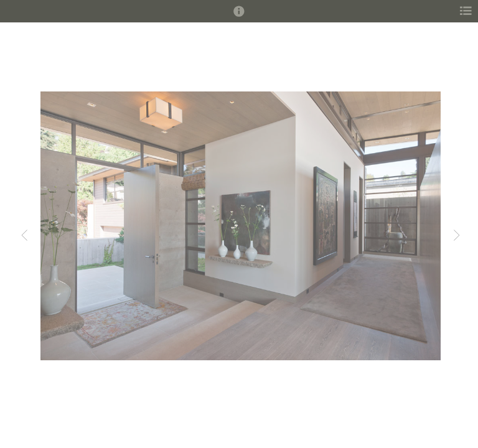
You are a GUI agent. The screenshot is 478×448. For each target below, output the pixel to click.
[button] (239, 17)
